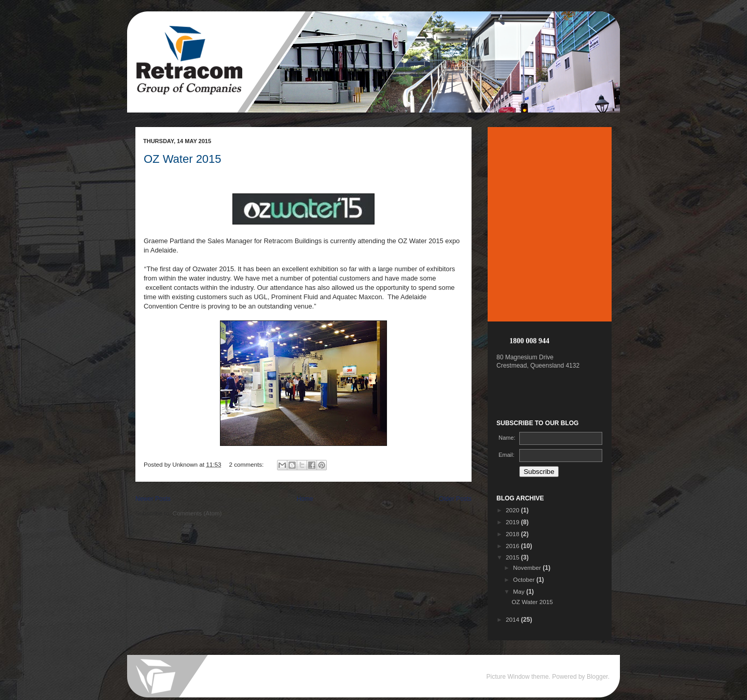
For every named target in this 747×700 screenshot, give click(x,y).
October (525, 579)
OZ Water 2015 (183, 159)
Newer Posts (153, 499)
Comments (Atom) (197, 513)
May (520, 591)
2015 (513, 557)
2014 (513, 619)
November (528, 568)
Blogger (597, 677)
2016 (513, 546)
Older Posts (455, 499)
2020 (513, 510)
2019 (513, 522)
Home (305, 499)
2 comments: (247, 464)
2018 (513, 534)
